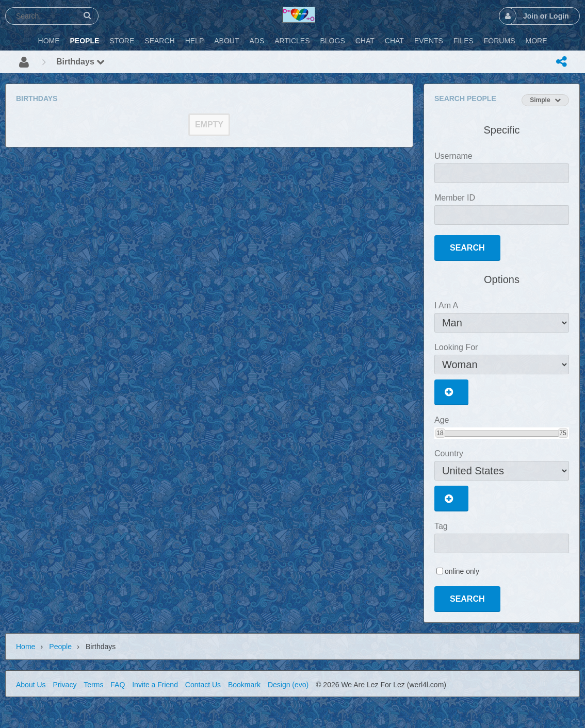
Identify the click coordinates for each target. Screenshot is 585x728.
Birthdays (80, 62)
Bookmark (244, 685)
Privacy (64, 685)
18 (440, 433)
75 (563, 433)
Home (26, 647)
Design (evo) (288, 685)
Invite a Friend (155, 685)
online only (462, 571)
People (60, 647)
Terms (93, 685)
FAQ (118, 685)
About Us (31, 685)
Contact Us (203, 685)
